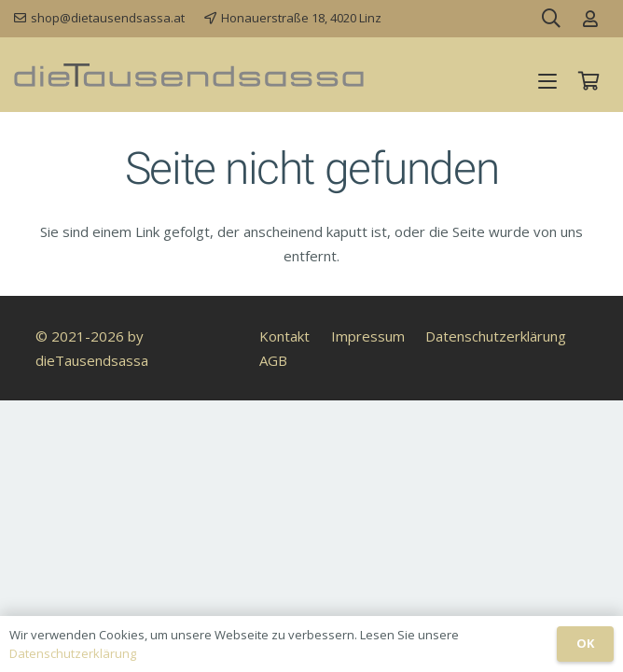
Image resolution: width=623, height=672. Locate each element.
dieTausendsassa (92, 360)
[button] (547, 81)
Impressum (368, 336)
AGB (273, 360)
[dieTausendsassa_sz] (189, 75)
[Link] (590, 19)
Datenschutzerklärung (496, 336)
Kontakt (284, 336)
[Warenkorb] (588, 81)
